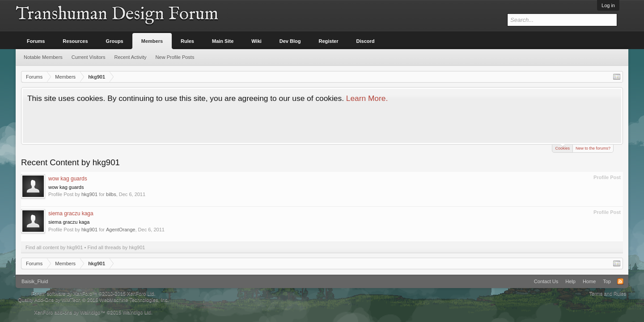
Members (152, 41)
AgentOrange (121, 230)
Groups (115, 41)
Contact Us (546, 281)
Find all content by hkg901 (54, 247)
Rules (187, 41)
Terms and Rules (608, 293)
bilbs (111, 194)
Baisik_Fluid (35, 281)
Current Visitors (89, 57)
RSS (620, 281)
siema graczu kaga (71, 213)
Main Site (223, 41)
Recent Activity (130, 57)
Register (329, 41)
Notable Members (43, 57)
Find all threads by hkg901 (116, 247)
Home (589, 281)
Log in (608, 5)
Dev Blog (290, 41)
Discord (366, 41)
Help (570, 281)
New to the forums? (593, 148)
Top (607, 281)
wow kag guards (68, 179)
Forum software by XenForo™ (93, 293)
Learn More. (367, 98)
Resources (75, 41)
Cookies (562, 148)
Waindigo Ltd (137, 312)
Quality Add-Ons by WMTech (93, 300)
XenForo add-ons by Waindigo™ (70, 312)
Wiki (256, 41)
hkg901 (89, 194)
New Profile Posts (175, 57)
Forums (36, 41)
